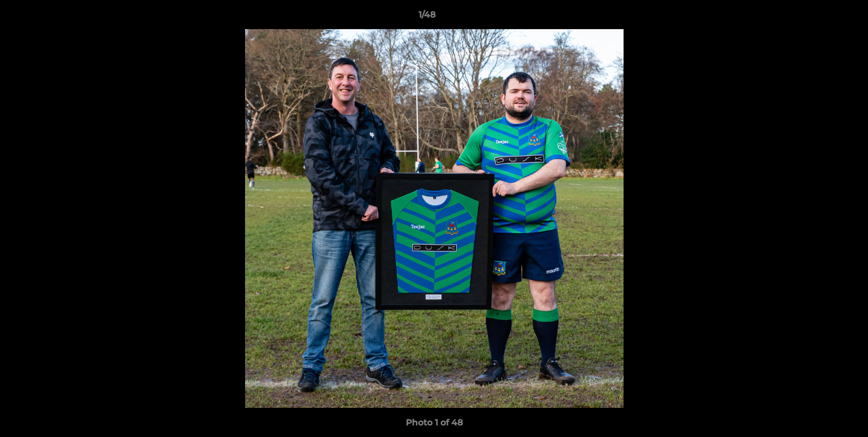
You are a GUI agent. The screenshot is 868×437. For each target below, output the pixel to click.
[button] (817, 18)
